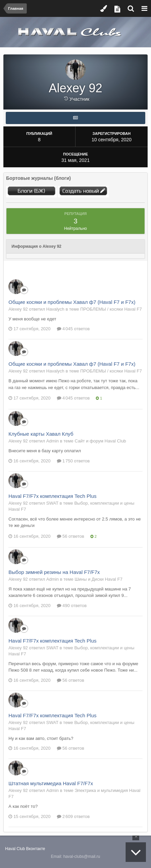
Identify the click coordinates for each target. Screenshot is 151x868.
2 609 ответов (73, 816)
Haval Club (15, 849)
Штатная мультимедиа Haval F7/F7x (51, 783)
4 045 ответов (73, 329)
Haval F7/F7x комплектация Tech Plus (52, 496)
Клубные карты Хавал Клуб (41, 434)
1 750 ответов (73, 461)
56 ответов (71, 536)
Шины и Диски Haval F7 (98, 579)
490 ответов (72, 606)
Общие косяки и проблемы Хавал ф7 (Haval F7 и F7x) (72, 302)
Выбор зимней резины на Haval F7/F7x (54, 572)
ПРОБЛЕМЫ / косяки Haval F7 (111, 309)
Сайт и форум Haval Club (100, 441)
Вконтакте (36, 849)
